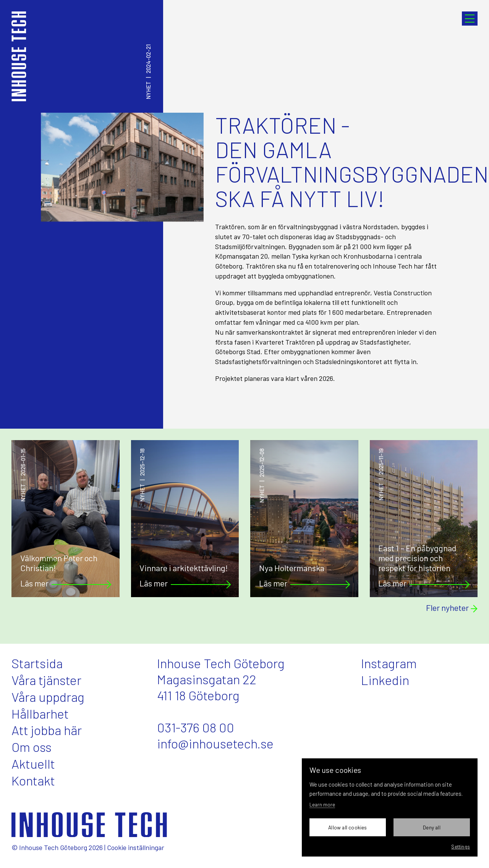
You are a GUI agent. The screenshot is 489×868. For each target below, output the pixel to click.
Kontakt (33, 780)
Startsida (37, 663)
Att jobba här (47, 730)
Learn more (322, 805)
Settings (461, 846)
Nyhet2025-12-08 (262, 476)
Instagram (389, 663)
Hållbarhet (40, 713)
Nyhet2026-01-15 (23, 475)
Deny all (432, 827)
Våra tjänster (46, 680)
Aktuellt (33, 764)
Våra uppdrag (48, 697)
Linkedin (385, 680)
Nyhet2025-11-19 (381, 475)
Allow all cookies (347, 827)
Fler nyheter (452, 608)
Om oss (32, 747)
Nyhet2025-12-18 (142, 475)
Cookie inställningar (136, 847)
